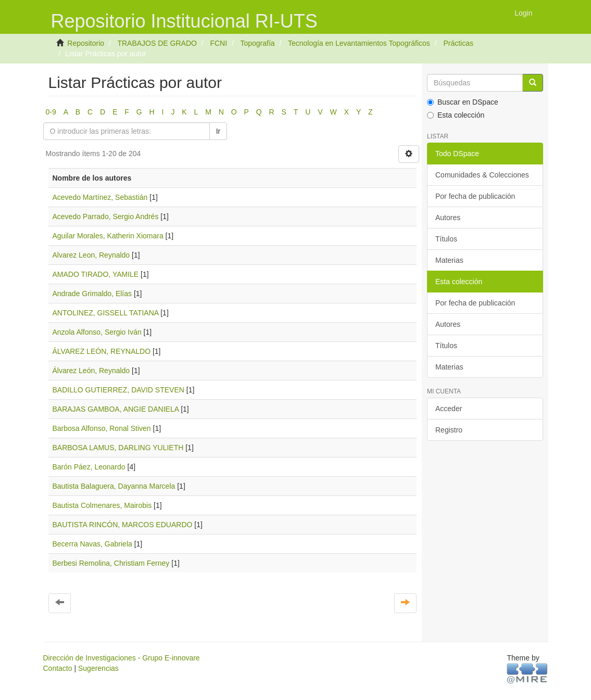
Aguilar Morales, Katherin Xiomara (108, 236)
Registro (449, 430)
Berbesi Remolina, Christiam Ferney (111, 563)
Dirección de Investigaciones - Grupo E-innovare (122, 658)
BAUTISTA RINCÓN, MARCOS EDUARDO (123, 525)
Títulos (446, 239)
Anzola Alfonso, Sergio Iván (97, 332)
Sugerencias (98, 668)
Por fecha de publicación (475, 196)
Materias (449, 260)
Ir (218, 131)
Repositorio (86, 43)
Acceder (449, 409)
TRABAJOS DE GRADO (157, 43)
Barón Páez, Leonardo (89, 467)
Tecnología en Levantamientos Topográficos (359, 43)
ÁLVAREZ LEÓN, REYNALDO (102, 351)
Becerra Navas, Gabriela (92, 544)
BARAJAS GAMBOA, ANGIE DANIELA (116, 409)
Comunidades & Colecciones (482, 175)
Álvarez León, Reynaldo (91, 371)
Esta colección (456, 115)
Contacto (58, 668)
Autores (448, 218)
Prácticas (458, 43)
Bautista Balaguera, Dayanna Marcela (114, 486)
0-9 (51, 112)
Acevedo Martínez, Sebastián (100, 197)
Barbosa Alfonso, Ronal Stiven (102, 428)
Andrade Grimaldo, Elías (92, 294)
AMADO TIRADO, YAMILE (96, 274)
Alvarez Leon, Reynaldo (91, 255)
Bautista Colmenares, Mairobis (102, 505)
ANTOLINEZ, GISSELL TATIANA (106, 313)
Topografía (257, 43)
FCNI (218, 43)
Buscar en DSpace (463, 102)
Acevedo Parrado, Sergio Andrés (106, 217)
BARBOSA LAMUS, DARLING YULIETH (118, 448)
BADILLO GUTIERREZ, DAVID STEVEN (118, 390)
